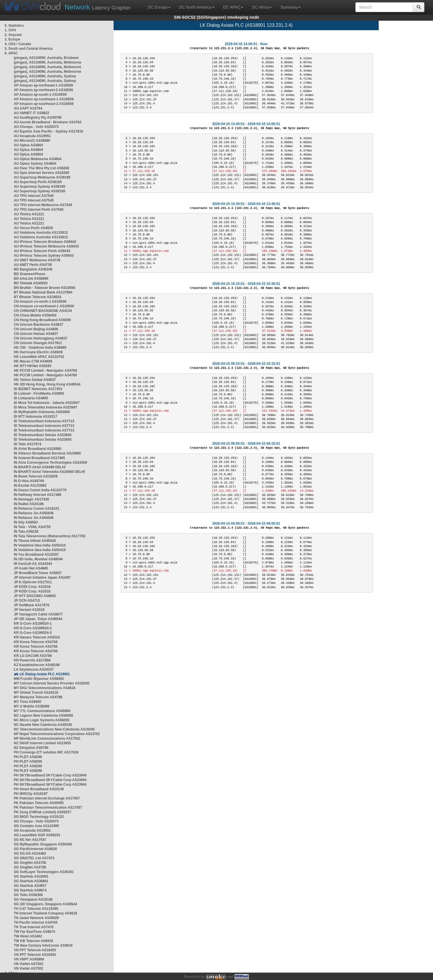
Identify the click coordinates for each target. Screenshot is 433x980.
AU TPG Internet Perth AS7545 (39, 210)
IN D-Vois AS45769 (29, 481)
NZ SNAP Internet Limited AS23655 (42, 743)
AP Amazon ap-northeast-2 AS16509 (43, 90)
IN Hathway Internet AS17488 (38, 495)
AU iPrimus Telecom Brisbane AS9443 (45, 242)
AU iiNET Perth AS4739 (33, 265)
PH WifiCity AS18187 (31, 794)
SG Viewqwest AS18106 (33, 900)
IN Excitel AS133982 (30, 486)
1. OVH (10, 30)
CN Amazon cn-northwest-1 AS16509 (44, 306)
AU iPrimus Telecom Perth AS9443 (42, 251)
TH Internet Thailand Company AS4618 (45, 913)
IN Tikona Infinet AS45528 (35, 541)
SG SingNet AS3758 (30, 863)
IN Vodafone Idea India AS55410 (40, 545)
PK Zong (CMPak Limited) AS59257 (43, 812)
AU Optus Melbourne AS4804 (38, 159)
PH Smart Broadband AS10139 (39, 789)
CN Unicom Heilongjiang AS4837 (41, 338)
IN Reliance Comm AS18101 (37, 509)
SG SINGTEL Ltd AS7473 (34, 858)
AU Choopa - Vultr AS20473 (36, 127)
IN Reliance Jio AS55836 (34, 513)
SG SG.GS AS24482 (30, 854)
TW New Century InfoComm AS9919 (43, 946)
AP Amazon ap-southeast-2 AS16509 (44, 104)
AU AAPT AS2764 (28, 108)
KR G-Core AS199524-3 (33, 633)
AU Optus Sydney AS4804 (35, 164)
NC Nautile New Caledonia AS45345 (43, 725)
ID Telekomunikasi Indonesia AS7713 (44, 421)
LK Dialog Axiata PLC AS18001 (45, 674)
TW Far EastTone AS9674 (34, 932)
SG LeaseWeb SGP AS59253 (37, 835)
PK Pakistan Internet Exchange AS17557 (47, 798)
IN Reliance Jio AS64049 (34, 518)
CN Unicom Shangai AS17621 (38, 343)
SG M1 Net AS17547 (30, 840)
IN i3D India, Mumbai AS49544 (38, 559)
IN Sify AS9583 (26, 522)
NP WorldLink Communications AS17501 (47, 739)
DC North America (197, 7)
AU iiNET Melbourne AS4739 (37, 260)
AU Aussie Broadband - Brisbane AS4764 (48, 122)
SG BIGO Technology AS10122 (39, 817)
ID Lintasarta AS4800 (31, 398)
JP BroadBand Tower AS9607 (38, 573)
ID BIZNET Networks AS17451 (38, 389)
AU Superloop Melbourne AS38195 (42, 177)
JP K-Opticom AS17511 (33, 582)
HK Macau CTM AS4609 (33, 361)
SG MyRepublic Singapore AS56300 (43, 844)
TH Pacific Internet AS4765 (36, 923)
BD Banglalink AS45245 (33, 269)
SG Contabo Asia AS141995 (36, 826)
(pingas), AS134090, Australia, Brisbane (46, 58)
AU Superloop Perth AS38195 (38, 182)
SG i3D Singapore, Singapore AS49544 (45, 904)
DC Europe (159, 7)
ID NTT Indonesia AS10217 (36, 417)
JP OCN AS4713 (27, 601)
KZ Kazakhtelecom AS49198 (37, 665)
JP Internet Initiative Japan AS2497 (42, 578)
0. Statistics (14, 26)
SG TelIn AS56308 (28, 895)
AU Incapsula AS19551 (32, 136)
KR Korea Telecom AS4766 (36, 642)
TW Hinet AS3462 (28, 936)
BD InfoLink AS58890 (31, 279)
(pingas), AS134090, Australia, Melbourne (48, 62)
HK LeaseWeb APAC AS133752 (39, 357)
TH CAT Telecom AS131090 (36, 909)
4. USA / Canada (18, 44)
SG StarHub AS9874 (30, 890)
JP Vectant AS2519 (29, 610)
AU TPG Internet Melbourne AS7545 (43, 205)
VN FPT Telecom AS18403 (35, 950)
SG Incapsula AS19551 (32, 831)
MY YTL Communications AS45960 (42, 711)
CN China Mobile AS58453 (35, 315)
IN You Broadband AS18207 (36, 555)
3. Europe (13, 39)
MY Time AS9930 (27, 702)
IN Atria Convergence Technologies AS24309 (50, 463)
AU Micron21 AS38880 (32, 141)
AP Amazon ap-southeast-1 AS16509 (44, 99)
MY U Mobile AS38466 (32, 706)
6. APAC (11, 53)
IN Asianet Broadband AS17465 (39, 458)
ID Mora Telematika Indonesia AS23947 (46, 407)
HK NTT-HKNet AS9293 (32, 366)
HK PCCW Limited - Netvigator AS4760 (45, 371)
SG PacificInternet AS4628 (35, 849)
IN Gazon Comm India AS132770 (40, 490)
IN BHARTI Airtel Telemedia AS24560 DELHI (49, 472)
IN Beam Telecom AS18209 (36, 476)
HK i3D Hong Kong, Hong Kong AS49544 (47, 384)
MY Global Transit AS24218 (36, 693)
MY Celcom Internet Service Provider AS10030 (52, 683)
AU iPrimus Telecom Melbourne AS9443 (46, 246)
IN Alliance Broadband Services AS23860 (47, 453)
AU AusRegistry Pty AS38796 (38, 118)
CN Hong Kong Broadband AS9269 (42, 320)
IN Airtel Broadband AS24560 (38, 449)
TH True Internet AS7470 (34, 927)
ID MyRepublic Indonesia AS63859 (42, 412)
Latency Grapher (98, 7)
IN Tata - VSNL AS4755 (32, 527)
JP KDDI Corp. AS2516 (32, 587)
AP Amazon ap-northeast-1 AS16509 (43, 85)
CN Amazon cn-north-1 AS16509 (40, 302)
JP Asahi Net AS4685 (31, 568)
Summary (290, 7)
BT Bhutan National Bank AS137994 (43, 292)
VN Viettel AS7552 (28, 964)
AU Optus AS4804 (28, 145)
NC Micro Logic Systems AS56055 (42, 720)
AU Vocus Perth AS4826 (33, 228)
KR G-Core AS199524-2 (33, 628)
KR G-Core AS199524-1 (33, 624)
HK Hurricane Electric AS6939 (38, 352)
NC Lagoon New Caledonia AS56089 (43, 716)
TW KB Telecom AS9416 (33, 941)
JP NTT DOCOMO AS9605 (35, 596)
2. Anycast (13, 35)
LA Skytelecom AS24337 (34, 670)
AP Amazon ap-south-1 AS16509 (40, 95)
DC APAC (233, 7)
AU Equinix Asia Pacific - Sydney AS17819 (48, 131)
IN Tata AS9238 (26, 532)
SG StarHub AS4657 (30, 886)
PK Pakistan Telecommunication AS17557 (48, 808)
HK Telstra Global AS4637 (35, 380)
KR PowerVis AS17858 (32, 660)
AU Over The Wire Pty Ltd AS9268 (41, 168)
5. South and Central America (29, 49)
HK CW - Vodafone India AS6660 (40, 348)
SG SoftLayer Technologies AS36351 (44, 872)
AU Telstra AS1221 (29, 214)
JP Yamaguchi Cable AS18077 (38, 614)
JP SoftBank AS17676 (31, 605)
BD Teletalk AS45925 (31, 283)
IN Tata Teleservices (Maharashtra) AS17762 (50, 536)
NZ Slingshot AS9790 (31, 748)
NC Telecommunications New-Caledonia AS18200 (54, 729)
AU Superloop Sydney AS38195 (40, 187)
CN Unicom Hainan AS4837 (36, 334)
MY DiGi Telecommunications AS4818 (45, 688)
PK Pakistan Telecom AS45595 (39, 803)
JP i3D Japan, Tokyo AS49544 (38, 619)
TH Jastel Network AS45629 (36, 918)
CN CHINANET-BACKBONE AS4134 (43, 311)
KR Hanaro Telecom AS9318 (37, 637)
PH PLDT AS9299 (28, 757)
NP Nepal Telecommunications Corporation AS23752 (57, 734)
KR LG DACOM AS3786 (33, 656)
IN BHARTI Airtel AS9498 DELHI (40, 467)
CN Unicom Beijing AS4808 (36, 329)
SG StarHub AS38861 (31, 881)
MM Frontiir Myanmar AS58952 (39, 679)
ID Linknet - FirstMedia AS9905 (39, 394)
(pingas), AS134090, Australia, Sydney (45, 76)
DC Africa (262, 7)
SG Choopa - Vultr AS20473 (36, 821)
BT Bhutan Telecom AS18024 (38, 297)
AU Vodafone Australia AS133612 (41, 233)
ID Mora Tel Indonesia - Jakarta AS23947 (47, 403)
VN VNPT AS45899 (29, 959)
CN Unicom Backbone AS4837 (39, 325)
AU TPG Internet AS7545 (34, 196)
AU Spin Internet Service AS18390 (42, 173)
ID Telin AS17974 (27, 444)
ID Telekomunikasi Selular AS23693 (43, 435)
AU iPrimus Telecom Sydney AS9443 (44, 256)
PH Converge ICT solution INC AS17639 (46, 752)
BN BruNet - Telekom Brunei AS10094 (44, 288)
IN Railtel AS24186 (29, 504)
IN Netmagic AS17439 (31, 499)
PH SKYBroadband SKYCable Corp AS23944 (50, 775)
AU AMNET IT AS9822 (31, 113)
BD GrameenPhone (29, 274)
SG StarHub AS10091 (31, 877)
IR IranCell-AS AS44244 (33, 564)
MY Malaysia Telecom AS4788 (38, 697)
